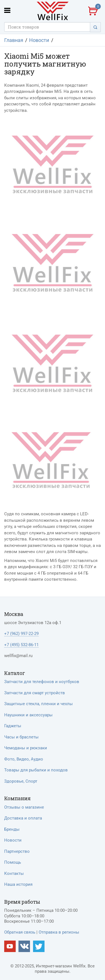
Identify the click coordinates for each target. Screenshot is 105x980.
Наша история (18, 884)
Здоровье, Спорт (21, 781)
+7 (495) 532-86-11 (21, 645)
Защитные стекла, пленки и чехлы (39, 704)
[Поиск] (95, 27)
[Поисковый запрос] (47, 27)
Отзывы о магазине (24, 807)
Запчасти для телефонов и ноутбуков (42, 682)
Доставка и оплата (23, 818)
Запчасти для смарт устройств (35, 693)
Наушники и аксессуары (28, 715)
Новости (13, 840)
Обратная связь (20, 932)
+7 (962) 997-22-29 (21, 634)
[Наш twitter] (39, 946)
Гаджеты (13, 726)
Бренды (12, 829)
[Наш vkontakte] (24, 946)
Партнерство (17, 851)
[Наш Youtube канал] (10, 946)
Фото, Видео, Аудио (24, 759)
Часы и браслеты (21, 737)
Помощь (13, 862)
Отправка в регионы (59, 932)
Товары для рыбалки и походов (36, 770)
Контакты (14, 873)
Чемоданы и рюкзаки (26, 748)
